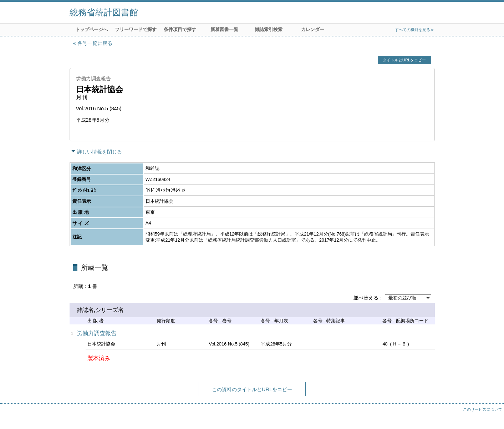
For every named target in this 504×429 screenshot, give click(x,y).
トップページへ (91, 29)
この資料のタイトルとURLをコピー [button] (252, 389)
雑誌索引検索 (269, 29)
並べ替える (366, 298)
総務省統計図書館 (104, 12)
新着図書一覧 (224, 29)
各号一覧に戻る (95, 43)
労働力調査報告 (97, 333)
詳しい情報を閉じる (100, 152)
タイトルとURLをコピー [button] (404, 60)
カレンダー (313, 29)
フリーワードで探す (136, 29)
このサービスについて (483, 409)
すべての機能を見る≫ (414, 30)
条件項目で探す (180, 29)
